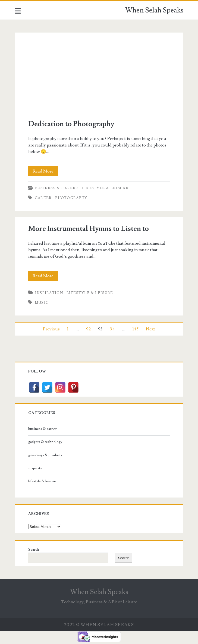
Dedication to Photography (99, 73)
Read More (45, 171)
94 (112, 329)
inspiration (49, 293)
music (42, 303)
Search (34, 550)
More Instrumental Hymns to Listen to (89, 229)
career (43, 198)
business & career (57, 188)
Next (150, 329)
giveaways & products (45, 455)
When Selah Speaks (154, 10)
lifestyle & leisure (105, 188)
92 (88, 329)
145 (136, 329)
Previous (51, 329)
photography (71, 198)
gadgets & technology (45, 442)
